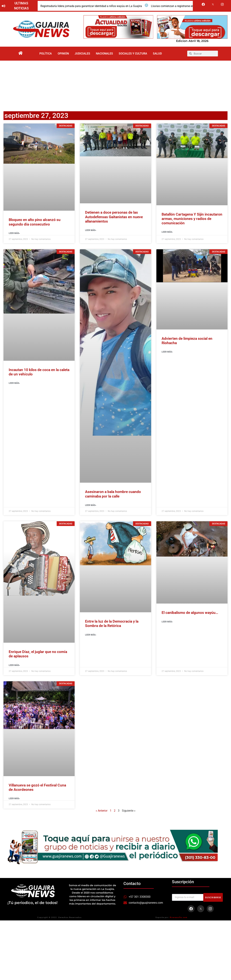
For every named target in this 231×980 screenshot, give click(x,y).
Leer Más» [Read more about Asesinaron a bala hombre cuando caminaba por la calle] (91, 506)
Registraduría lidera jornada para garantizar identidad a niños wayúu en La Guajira (91, 6)
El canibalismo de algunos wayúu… (190, 614)
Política (43, 54)
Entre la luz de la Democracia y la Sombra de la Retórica (112, 625)
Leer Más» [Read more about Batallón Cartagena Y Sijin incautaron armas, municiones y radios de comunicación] (167, 233)
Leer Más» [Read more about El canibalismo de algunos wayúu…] (167, 623)
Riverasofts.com (179, 918)
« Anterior (102, 812)
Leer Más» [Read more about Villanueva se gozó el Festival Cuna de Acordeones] (14, 800)
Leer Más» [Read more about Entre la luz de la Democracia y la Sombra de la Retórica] (91, 636)
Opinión (61, 54)
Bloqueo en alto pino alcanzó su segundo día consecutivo (35, 223)
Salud (160, 54)
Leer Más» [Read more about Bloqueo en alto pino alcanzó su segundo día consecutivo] (14, 234)
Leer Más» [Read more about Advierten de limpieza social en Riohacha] (167, 353)
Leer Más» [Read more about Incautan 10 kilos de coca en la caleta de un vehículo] (14, 384)
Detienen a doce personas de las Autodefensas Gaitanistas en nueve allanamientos (114, 218)
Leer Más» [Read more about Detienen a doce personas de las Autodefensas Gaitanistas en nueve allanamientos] (91, 231)
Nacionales (105, 54)
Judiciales (82, 54)
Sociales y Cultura (135, 54)
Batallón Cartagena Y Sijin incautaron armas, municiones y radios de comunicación (192, 220)
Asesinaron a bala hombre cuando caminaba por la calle (113, 495)
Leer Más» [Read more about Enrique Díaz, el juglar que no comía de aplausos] (14, 666)
